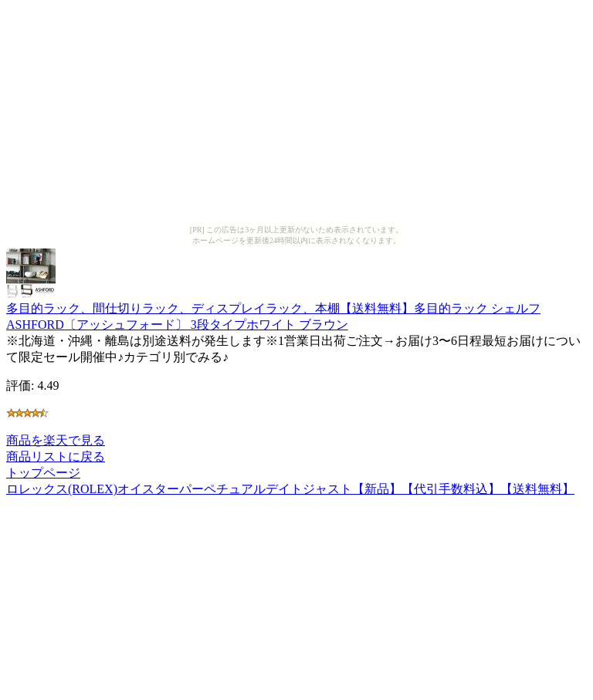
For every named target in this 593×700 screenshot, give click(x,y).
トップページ (43, 473)
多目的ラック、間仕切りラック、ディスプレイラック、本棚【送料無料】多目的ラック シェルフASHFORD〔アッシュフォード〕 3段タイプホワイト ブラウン (273, 309)
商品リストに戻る (56, 457)
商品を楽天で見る (56, 440)
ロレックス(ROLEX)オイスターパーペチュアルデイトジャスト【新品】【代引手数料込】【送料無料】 (290, 489)
